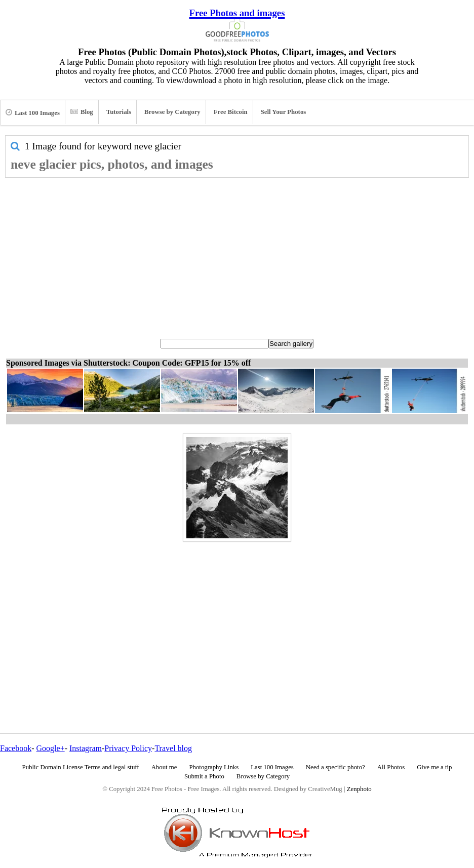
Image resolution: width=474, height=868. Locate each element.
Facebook (16, 748)
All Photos (391, 767)
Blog (82, 112)
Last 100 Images (33, 112)
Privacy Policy (128, 748)
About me (164, 767)
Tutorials (119, 112)
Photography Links (214, 767)
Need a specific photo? (335, 767)
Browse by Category (172, 112)
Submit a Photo (204, 776)
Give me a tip (434, 767)
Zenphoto (359, 789)
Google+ (51, 748)
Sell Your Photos (284, 112)
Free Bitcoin (231, 112)
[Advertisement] (237, 254)
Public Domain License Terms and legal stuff (81, 767)
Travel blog (173, 748)
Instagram (86, 748)
